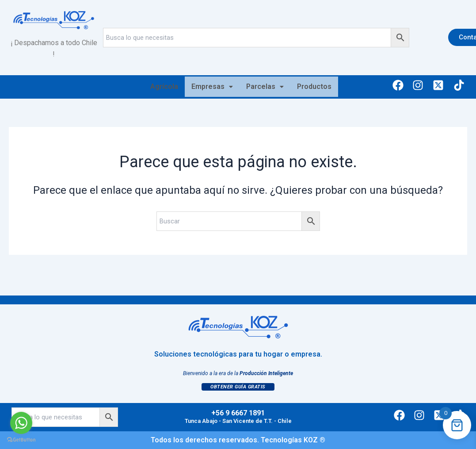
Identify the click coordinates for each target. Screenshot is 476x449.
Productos (314, 86)
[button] (212, 87)
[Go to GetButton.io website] (21, 440)
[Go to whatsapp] (21, 423)
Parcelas (265, 86)
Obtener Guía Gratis (238, 387)
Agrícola (164, 86)
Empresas (212, 86)
